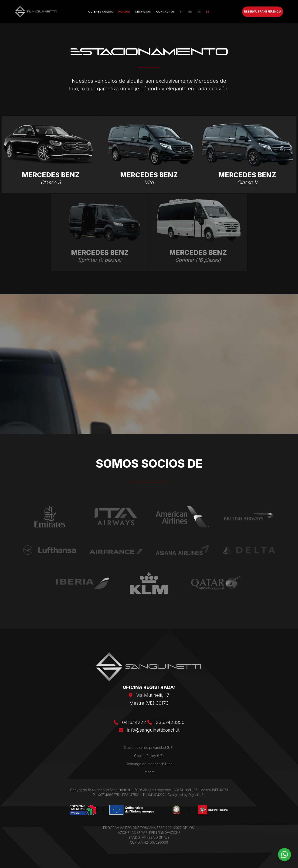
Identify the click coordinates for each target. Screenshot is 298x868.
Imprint (149, 772)
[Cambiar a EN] (190, 12)
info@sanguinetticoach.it (153, 730)
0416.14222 (130, 722)
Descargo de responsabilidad (149, 764)
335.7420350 (166, 722)
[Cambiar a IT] (182, 12)
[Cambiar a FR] (199, 12)
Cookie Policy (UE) (149, 756)
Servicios (143, 12)
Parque (124, 12)
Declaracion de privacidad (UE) (149, 748)
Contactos (166, 12)
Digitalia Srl (197, 795)
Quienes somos (101, 12)
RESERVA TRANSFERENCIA (263, 12)
